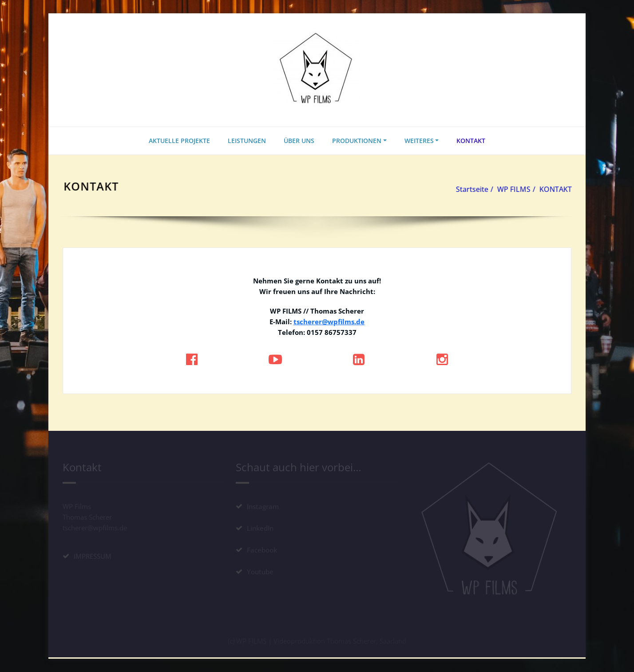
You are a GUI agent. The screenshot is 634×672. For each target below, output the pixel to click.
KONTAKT (471, 141)
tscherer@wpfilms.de (329, 322)
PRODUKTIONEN (357, 141)
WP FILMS (516, 189)
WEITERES (419, 141)
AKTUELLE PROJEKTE (179, 141)
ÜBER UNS (299, 141)
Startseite (474, 189)
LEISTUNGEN (247, 141)
